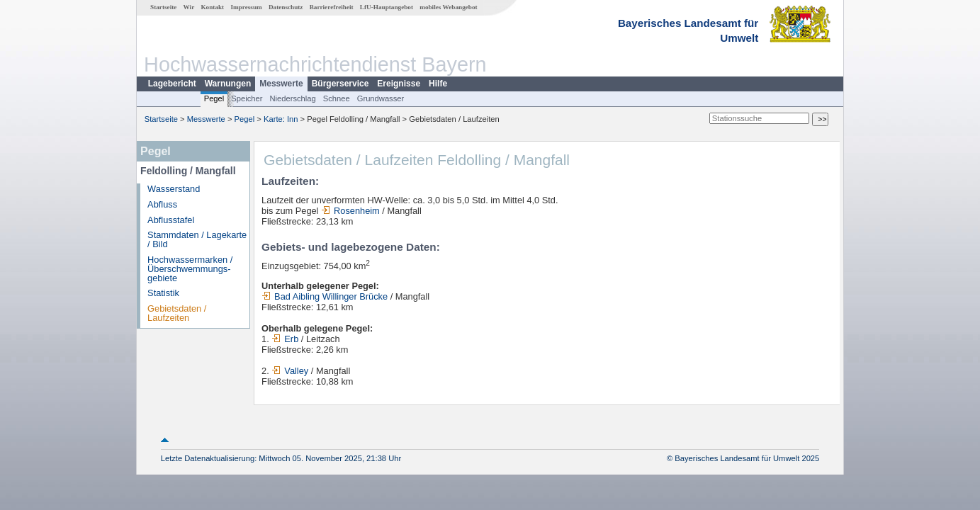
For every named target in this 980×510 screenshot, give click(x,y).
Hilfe (438, 84)
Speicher (247, 98)
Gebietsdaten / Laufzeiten (177, 313)
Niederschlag (292, 98)
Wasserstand (174, 189)
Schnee (337, 98)
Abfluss (162, 204)
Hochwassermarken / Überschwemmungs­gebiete (190, 269)
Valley (290, 371)
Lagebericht (172, 84)
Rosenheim (350, 211)
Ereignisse (399, 84)
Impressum (246, 7)
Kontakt (212, 7)
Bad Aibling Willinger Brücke (325, 296)
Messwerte (281, 84)
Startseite (163, 7)
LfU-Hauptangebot (387, 7)
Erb (285, 339)
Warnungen (228, 84)
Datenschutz (286, 7)
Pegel (214, 98)
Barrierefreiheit (332, 7)
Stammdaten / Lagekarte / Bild (197, 239)
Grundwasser (381, 98)
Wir (189, 7)
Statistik (163, 293)
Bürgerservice (340, 84)
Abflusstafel (171, 220)
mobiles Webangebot (448, 7)
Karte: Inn (281, 119)
